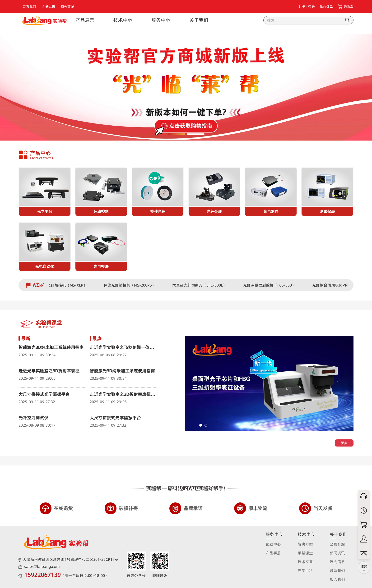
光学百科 (305, 570)
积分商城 (67, 7)
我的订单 (326, 7)
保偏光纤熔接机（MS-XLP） (65, 285)
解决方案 (305, 544)
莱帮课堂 (305, 553)
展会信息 (337, 562)
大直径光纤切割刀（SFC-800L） (201, 285)
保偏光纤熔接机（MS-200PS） (132, 285)
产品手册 (273, 553)
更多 (344, 443)
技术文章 (305, 562)
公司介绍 (337, 544)
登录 (312, 7)
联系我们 (29, 7)
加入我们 (337, 579)
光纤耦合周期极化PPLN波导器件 (342, 285)
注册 (302, 7)
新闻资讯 (337, 553)
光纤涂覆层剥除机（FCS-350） (271, 285)
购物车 (349, 7)
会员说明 (48, 7)
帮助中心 (273, 544)
